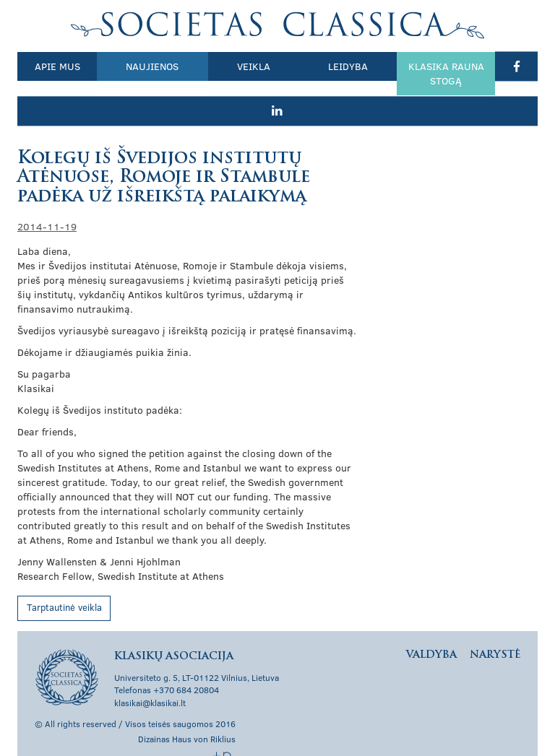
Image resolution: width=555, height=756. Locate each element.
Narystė (495, 625)
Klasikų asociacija (278, 25)
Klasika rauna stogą (409, 73)
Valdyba (431, 625)
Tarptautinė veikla (64, 578)
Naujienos (141, 66)
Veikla (233, 66)
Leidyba (320, 66)
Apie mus (53, 66)
